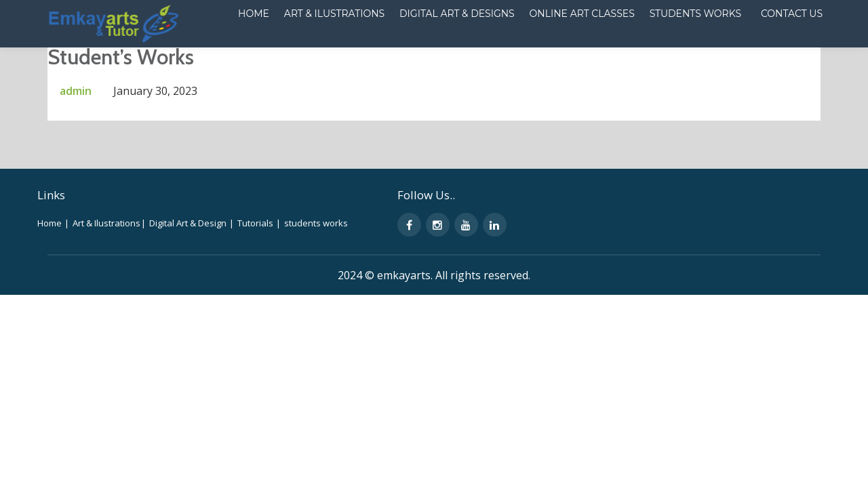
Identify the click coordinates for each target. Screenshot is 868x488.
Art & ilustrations (239, 57)
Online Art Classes (484, 57)
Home (160, 57)
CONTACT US (693, 57)
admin (76, 145)
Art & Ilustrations (110, 277)
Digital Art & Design (192, 277)
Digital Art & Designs (361, 57)
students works (316, 277)
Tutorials (259, 277)
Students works (596, 57)
